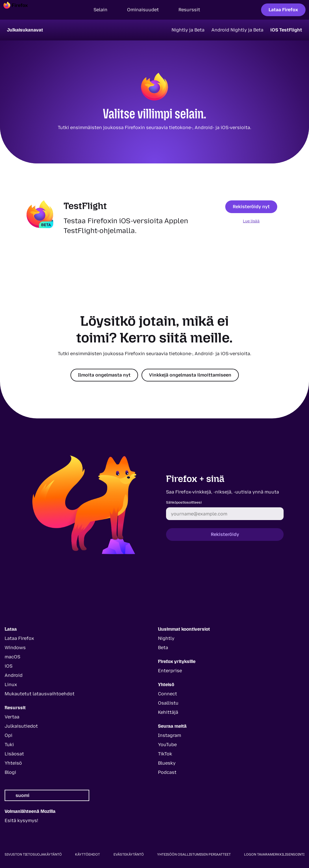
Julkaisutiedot (21, 726)
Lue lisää (251, 221)
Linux (11, 684)
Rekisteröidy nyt (251, 207)
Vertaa (12, 717)
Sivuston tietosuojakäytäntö (33, 854)
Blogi (10, 772)
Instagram (170, 735)
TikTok (165, 754)
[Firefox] (21, 10)
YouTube (167, 745)
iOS (9, 666)
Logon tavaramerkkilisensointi (274, 854)
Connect (167, 694)
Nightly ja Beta (188, 30)
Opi (9, 735)
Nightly (166, 638)
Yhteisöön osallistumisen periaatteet (194, 854)
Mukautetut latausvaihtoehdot (40, 694)
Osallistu (168, 703)
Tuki (9, 745)
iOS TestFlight (286, 30)
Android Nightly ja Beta (237, 30)
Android (14, 675)
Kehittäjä (168, 712)
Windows (15, 648)
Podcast (167, 772)
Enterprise (170, 671)
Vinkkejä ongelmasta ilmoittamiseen (190, 375)
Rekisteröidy (225, 534)
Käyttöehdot (88, 854)
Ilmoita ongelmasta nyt (104, 375)
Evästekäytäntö (129, 854)
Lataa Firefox (283, 10)
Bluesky (167, 763)
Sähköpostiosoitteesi (184, 502)
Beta (163, 648)
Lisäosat (14, 754)
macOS (12, 657)
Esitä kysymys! (21, 820)
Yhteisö (13, 763)
